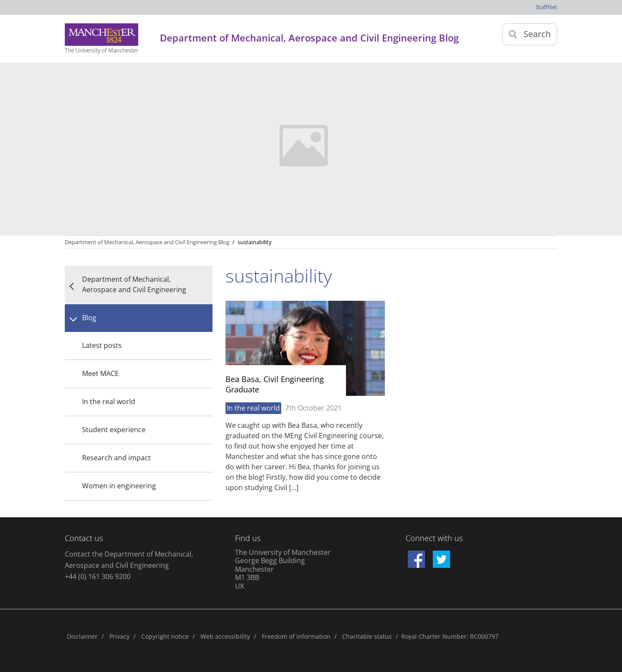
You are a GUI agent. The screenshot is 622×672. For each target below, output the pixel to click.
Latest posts (102, 345)
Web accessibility (225, 636)
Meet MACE (100, 373)
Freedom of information (296, 636)
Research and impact (116, 458)
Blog (89, 318)
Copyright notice (165, 636)
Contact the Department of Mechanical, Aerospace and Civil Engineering (129, 560)
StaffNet (546, 7)
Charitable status (367, 636)
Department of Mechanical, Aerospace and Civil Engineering (134, 284)
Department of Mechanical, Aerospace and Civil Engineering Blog (147, 242)
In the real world (109, 401)
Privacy (119, 636)
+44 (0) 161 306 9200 (98, 576)
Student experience (114, 430)
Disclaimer (82, 636)
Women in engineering (119, 486)
